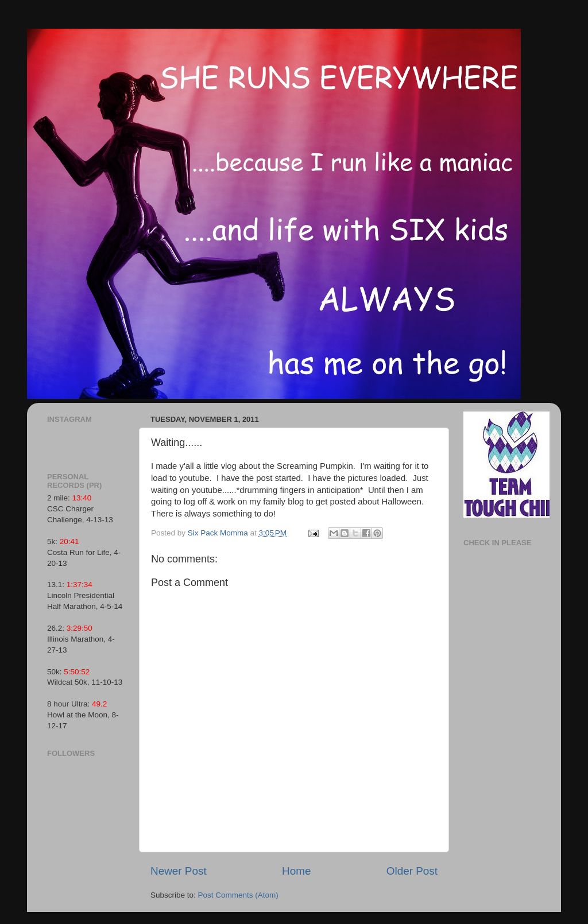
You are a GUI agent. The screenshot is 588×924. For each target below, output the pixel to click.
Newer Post (179, 871)
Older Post (412, 871)
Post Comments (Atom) (238, 895)
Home (296, 871)
